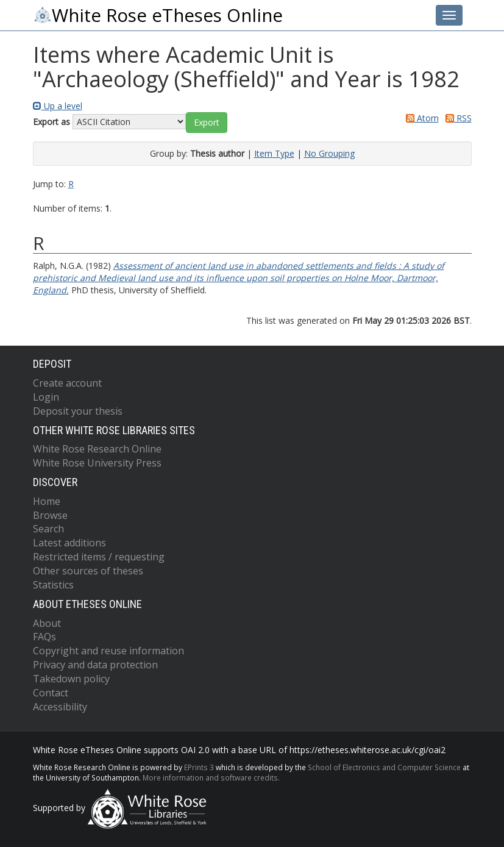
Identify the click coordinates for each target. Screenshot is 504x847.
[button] (207, 123)
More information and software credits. (211, 777)
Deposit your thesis (78, 411)
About (47, 623)
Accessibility (60, 707)
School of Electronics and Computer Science (384, 767)
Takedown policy (71, 679)
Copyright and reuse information (108, 651)
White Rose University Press (97, 463)
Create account (67, 383)
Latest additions (69, 543)
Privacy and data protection (95, 665)
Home (47, 501)
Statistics (53, 585)
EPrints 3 (199, 767)
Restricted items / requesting (99, 557)
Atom (420, 118)
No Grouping (329, 153)
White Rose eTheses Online (158, 15)
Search (48, 529)
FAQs (44, 637)
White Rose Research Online (97, 449)
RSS (456, 118)
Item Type (274, 153)
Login (46, 397)
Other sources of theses (88, 571)
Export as (51, 122)
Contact (51, 693)
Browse (50, 515)
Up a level (58, 106)
